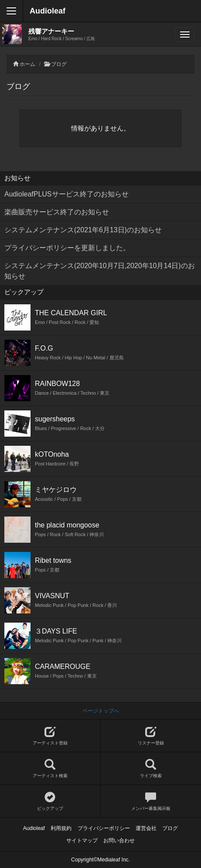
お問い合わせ (119, 840)
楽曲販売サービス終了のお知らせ (57, 212)
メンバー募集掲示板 (151, 801)
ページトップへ (101, 711)
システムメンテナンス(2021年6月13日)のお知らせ (83, 230)
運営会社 (146, 828)
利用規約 (61, 828)
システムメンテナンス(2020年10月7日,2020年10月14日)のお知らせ (100, 271)
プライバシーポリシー (104, 828)
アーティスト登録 (50, 736)
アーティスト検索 (50, 769)
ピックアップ (50, 801)
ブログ (59, 64)
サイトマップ (82, 840)
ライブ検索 (151, 769)
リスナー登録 (151, 736)
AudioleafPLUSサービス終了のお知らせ (66, 194)
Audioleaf (48, 11)
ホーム (27, 64)
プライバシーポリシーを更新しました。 (67, 248)
